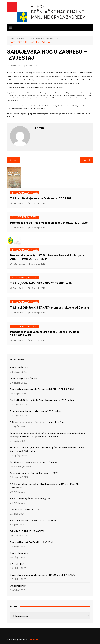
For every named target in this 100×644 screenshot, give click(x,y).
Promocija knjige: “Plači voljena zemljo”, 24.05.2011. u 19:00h (49, 223)
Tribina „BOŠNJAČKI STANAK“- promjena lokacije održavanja (50, 308)
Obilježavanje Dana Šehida (23, 378)
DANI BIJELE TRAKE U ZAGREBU (27, 531)
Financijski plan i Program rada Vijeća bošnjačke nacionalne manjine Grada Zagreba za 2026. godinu (47, 449)
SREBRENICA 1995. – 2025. (25, 509)
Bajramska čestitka (20, 367)
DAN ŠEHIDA (17, 564)
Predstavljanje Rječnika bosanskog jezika (31, 498)
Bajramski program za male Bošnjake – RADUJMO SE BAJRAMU (42, 389)
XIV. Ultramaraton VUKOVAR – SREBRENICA (33, 520)
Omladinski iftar (18, 586)
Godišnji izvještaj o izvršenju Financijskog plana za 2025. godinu (42, 400)
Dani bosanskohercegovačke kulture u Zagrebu (33, 462)
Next (85, 160)
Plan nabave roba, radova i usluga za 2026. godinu (35, 411)
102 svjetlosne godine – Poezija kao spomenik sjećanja (38, 422)
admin (13, 66)
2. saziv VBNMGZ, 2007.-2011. (25, 193)
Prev (15, 160)
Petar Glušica (19, 203)
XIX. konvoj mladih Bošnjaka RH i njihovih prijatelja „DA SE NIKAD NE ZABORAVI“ (45, 486)
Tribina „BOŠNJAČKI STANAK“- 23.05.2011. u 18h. (42, 283)
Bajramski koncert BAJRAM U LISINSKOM (31, 542)
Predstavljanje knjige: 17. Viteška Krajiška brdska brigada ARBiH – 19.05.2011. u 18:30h (47, 257)
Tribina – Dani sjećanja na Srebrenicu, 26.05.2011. (42, 198)
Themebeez (33, 639)
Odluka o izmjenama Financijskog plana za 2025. (34, 473)
